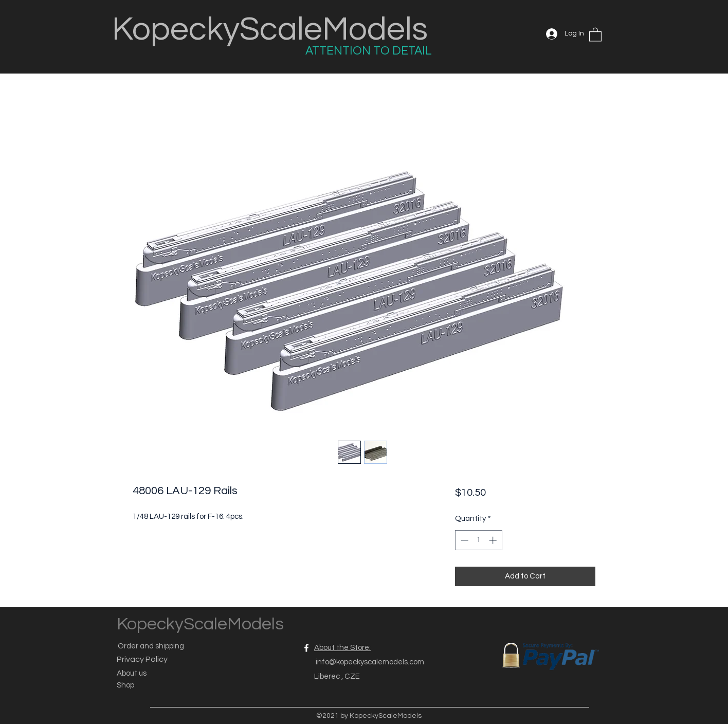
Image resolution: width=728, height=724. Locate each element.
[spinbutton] (478, 540)
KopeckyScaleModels (270, 30)
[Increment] (494, 540)
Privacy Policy (142, 659)
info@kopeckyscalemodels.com (370, 662)
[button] (595, 34)
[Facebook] (306, 648)
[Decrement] (463, 540)
